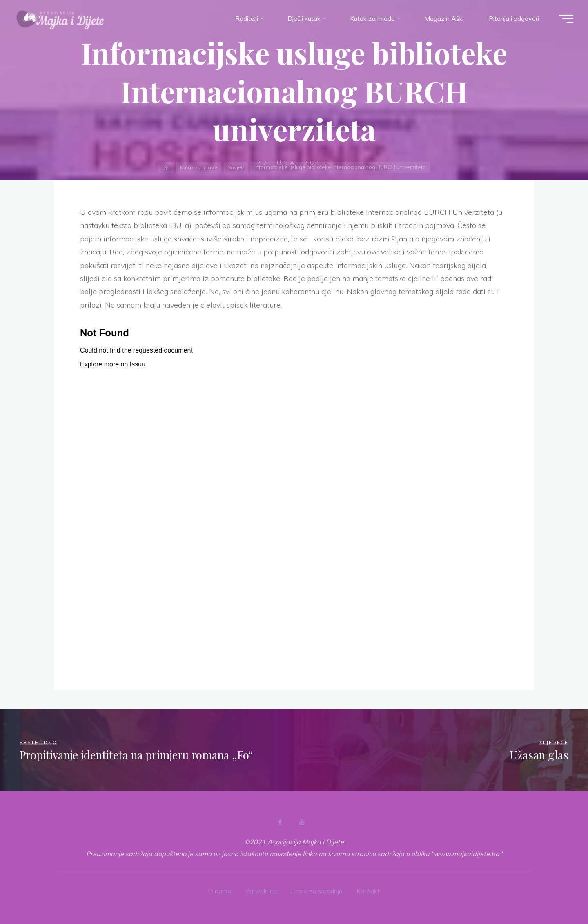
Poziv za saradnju (317, 891)
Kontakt (369, 891)
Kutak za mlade (198, 167)
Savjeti (236, 167)
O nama (219, 891)
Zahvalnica (261, 891)
